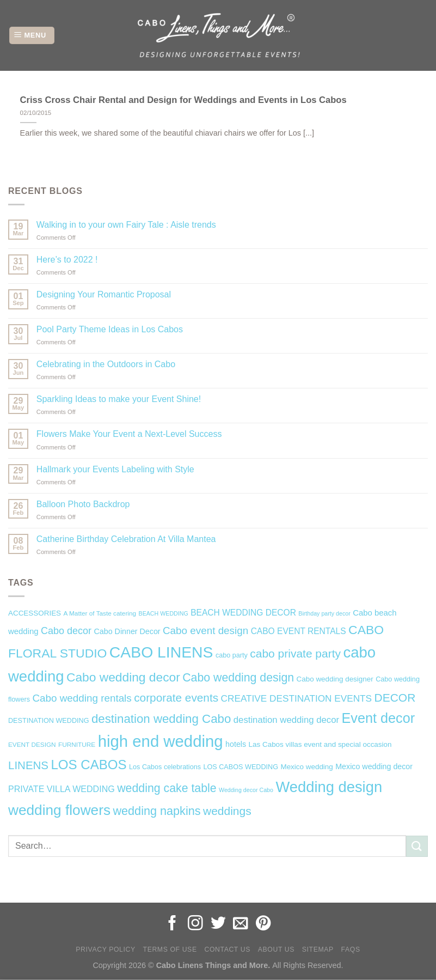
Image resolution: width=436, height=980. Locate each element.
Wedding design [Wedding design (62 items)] (329, 787)
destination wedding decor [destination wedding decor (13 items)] (286, 720)
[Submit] (417, 846)
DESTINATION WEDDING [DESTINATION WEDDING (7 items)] (48, 721)
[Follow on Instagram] (195, 924)
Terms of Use (170, 949)
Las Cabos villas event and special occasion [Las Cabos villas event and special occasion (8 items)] (320, 744)
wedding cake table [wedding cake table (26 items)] (167, 788)
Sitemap (318, 949)
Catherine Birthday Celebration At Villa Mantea (126, 539)
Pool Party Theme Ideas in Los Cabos (110, 329)
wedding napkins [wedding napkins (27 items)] (156, 811)
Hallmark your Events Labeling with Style (115, 469)
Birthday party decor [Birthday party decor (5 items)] (324, 613)
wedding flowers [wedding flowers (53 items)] (59, 810)
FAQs (351, 949)
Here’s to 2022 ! (67, 260)
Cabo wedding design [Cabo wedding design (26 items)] (238, 678)
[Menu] (32, 36)
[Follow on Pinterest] (263, 924)
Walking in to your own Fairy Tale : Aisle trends (126, 225)
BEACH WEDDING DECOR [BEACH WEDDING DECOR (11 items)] (243, 613)
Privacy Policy (105, 949)
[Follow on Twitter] (218, 924)
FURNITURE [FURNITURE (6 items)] (77, 745)
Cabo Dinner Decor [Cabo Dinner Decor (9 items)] (127, 631)
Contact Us (227, 949)
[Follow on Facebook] (173, 924)
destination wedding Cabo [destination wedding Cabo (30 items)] (161, 719)
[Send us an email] (241, 924)
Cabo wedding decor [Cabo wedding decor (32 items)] (123, 677)
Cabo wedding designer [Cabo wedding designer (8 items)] (335, 679)
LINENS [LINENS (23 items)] (28, 765)
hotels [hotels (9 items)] (236, 744)
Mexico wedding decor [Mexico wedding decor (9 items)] (374, 766)
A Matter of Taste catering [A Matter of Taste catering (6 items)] (100, 613)
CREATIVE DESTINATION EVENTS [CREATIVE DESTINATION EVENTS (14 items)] (297, 698)
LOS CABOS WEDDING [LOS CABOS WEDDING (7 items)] (241, 767)
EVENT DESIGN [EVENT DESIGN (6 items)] (32, 745)
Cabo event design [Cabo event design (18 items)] (205, 631)
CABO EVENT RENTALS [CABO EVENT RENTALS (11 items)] (299, 631)
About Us (276, 949)
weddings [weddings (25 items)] (227, 811)
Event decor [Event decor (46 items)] (379, 718)
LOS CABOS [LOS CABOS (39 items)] (88, 765)
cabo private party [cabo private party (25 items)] (295, 653)
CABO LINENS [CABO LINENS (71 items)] (161, 652)
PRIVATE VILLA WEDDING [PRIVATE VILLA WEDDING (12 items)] (62, 789)
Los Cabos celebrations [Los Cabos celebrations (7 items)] (165, 767)
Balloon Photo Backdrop (83, 504)
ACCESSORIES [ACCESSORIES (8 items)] (35, 613)
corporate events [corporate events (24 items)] (176, 698)
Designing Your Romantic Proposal (104, 294)
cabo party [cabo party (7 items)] (232, 655)
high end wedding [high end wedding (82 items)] (161, 741)
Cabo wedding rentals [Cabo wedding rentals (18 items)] (82, 698)
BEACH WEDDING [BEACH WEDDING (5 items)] (164, 613)
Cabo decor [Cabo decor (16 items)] (66, 631)
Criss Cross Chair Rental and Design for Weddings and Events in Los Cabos (183, 100)
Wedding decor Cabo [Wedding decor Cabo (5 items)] (246, 790)
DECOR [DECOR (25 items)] (395, 698)
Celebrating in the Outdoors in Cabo (106, 364)
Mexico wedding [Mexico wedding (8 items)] (306, 767)
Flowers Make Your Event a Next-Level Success (129, 434)
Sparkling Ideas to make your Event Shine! (119, 399)
